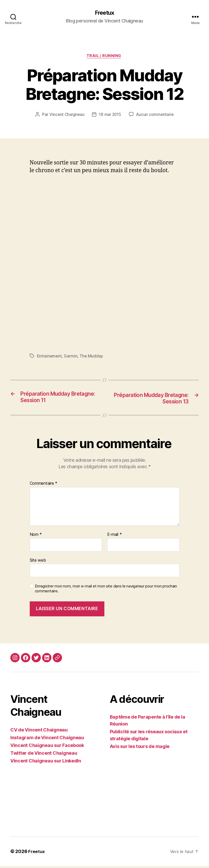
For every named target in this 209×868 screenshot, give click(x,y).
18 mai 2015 (110, 116)
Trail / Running (104, 57)
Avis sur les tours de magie (140, 748)
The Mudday (92, 357)
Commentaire (44, 485)
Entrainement (50, 357)
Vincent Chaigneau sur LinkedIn (46, 763)
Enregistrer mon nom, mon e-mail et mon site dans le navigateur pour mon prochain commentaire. (106, 591)
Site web (38, 562)
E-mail (115, 536)
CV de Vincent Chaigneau (39, 732)
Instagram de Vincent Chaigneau (47, 740)
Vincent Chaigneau (66, 116)
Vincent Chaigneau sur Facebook (47, 747)
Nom (36, 536)
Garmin (71, 357)
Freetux (104, 13)
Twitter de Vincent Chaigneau (44, 755)
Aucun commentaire (156, 116)
